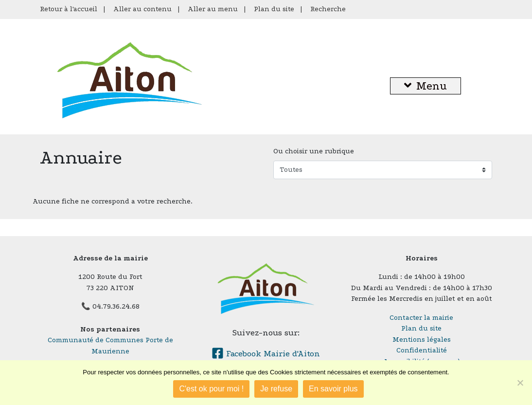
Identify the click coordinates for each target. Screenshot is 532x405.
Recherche (328, 9)
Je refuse (276, 389)
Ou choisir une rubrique (314, 151)
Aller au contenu (142, 9)
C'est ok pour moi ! (211, 389)
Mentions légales (422, 340)
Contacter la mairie (421, 318)
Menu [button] (426, 86)
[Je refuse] (520, 383)
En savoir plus (333, 389)
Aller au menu (213, 9)
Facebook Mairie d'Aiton (266, 354)
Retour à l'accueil (69, 9)
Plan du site (274, 9)
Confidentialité (422, 350)
